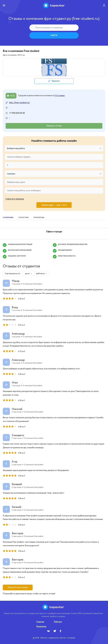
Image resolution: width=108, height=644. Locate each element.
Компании (41, 626)
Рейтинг (58, 622)
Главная (40, 622)
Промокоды (39, 218)
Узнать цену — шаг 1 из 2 (54, 205)
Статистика (23, 218)
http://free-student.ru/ (19, 103)
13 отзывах (60, 96)
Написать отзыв (54, 126)
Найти (54, 35)
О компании (8, 218)
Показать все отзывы (18, 587)
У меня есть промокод (15, 199)
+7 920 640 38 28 (17, 113)
